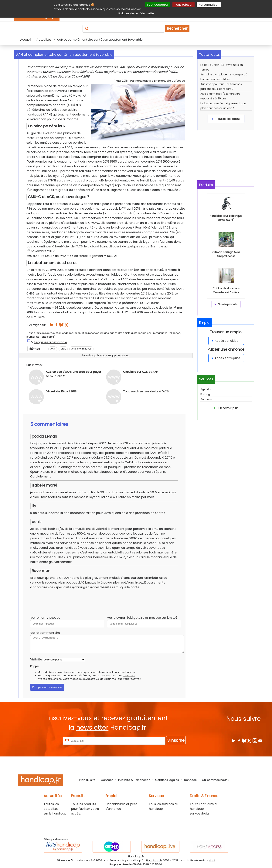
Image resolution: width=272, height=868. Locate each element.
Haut (212, 860)
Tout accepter (158, 5)
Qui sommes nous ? (216, 780)
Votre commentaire (45, 633)
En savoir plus (225, 408)
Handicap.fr (154, 860)
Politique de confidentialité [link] (136, 13)
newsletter (92, 727)
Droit (63, 349)
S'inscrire (176, 740)
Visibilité (36, 659)
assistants (129, 675)
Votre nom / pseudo (45, 618)
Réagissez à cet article (50, 342)
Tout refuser (184, 5)
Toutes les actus (225, 119)
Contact (107, 780)
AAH (48, 114)
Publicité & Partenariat (134, 780)
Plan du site (87, 780)
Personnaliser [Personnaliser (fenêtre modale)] (209, 5)
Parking (205, 394)
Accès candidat (224, 341)
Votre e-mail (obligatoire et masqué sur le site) (142, 618)
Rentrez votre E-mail (47, 741)
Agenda (206, 389)
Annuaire (206, 399)
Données (190, 780)
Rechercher (177, 28)
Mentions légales (167, 780)
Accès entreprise (225, 358)
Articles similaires (81, 349)
